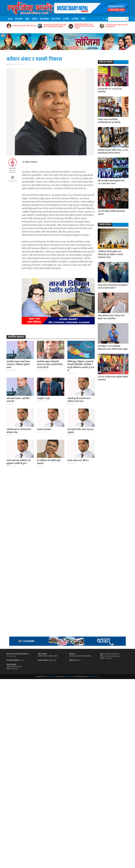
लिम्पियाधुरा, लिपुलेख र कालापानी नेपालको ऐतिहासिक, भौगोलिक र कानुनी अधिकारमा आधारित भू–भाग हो (81, 366)
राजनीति (66, 19)
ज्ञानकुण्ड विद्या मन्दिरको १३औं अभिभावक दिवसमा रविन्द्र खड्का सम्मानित (84, 26)
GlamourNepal (69, 677)
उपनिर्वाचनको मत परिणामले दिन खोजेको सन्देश (19, 431)
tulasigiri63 (13, 172)
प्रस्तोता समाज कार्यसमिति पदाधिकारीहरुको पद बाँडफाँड (109, 121)
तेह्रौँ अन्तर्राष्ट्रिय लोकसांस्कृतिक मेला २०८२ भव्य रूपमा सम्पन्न (111, 182)
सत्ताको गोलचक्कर (44, 429)
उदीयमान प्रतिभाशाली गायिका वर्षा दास (24, 26)
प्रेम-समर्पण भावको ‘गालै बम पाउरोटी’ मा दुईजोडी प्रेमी (116, 26)
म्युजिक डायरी (11, 64)
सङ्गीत (27, 19)
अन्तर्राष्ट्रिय (75, 19)
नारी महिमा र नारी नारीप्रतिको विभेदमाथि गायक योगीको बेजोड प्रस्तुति (113, 348)
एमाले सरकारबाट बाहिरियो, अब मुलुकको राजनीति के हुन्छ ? (19, 462)
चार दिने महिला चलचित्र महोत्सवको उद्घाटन (111, 213)
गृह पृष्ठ (10, 19)
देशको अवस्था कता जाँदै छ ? (78, 461)
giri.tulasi (13, 170)
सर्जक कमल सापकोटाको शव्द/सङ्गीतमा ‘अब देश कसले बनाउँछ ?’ (113, 287)
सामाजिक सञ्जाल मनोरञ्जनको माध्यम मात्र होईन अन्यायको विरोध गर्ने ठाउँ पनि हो (50, 365)
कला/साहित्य (44, 19)
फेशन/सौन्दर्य (56, 19)
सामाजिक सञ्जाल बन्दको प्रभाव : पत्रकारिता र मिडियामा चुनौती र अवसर (19, 365)
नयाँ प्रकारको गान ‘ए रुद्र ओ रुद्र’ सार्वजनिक (110, 90)
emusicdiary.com (51, 677)
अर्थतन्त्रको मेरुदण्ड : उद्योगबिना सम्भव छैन (18, 400)
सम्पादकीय (19, 19)
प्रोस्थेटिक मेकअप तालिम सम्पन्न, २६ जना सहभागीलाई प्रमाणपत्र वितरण (113, 152)
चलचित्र (34, 19)
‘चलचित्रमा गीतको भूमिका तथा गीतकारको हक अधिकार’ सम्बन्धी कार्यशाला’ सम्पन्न (110, 255)
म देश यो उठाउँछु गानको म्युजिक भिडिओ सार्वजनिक (113, 378)
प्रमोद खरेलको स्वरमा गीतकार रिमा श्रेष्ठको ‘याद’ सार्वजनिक (111, 317)
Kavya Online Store (94, 677)
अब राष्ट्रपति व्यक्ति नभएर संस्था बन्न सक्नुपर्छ (80, 431)
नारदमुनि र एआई (43, 398)
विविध (83, 19)
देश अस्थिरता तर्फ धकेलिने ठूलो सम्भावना (49, 462)
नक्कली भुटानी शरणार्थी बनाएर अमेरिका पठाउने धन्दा (79, 400)
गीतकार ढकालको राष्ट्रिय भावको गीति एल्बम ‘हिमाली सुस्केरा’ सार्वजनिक (55, 26)
